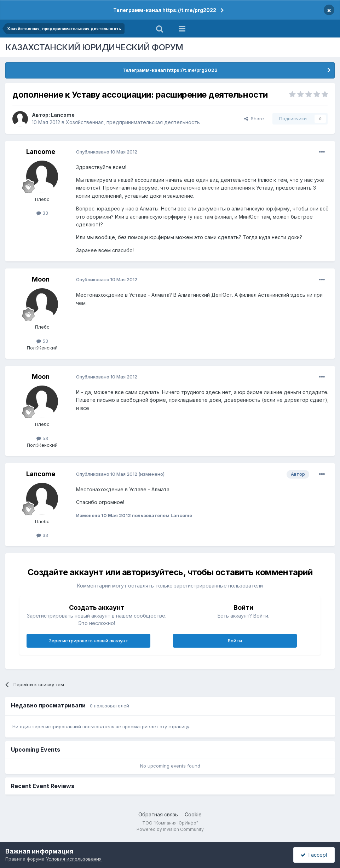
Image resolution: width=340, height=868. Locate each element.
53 (42, 341)
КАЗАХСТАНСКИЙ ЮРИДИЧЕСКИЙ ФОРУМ (94, 47)
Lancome (63, 115)
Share (254, 118)
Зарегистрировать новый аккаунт (88, 641)
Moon (41, 279)
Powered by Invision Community (170, 829)
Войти (235, 641)
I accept (314, 855)
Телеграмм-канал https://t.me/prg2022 (165, 10)
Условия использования (74, 859)
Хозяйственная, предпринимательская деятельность (133, 122)
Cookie (193, 814)
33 (42, 213)
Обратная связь (158, 814)
